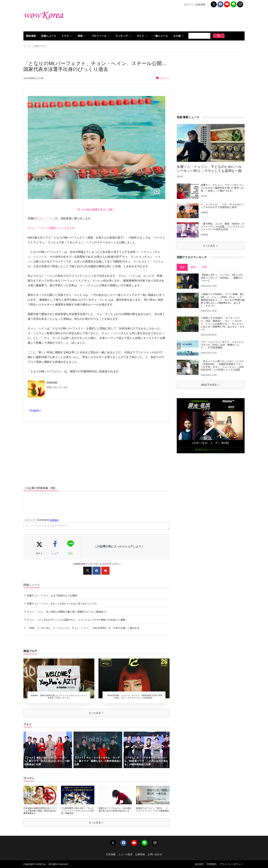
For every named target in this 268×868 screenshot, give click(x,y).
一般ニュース (160, 36)
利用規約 (212, 864)
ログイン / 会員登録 (195, 4)
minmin (52, 382)
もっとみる (96, 713)
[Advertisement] (172, 20)
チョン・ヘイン (45, 218)
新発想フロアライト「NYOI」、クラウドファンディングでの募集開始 (152, 809)
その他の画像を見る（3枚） (96, 210)
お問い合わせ (155, 854)
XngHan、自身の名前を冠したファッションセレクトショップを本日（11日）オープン (59, 697)
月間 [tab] (204, 267)
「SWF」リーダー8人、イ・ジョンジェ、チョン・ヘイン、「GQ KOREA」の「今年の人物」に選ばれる (83, 628)
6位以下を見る (211, 385)
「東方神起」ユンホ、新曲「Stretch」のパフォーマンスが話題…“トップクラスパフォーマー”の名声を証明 (223, 227)
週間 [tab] (193, 267)
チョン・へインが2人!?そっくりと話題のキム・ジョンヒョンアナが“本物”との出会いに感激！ (77, 620)
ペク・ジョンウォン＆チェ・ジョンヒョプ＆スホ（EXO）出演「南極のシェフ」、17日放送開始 (222, 345)
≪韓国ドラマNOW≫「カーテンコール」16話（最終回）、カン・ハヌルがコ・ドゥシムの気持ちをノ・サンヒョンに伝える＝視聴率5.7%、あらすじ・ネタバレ (223, 324)
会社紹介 (199, 864)
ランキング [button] (122, 36)
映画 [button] (80, 36)
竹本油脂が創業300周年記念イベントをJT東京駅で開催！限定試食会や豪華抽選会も (40, 811)
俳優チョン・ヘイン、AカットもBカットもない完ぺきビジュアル (62, 604)
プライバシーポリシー (231, 864)
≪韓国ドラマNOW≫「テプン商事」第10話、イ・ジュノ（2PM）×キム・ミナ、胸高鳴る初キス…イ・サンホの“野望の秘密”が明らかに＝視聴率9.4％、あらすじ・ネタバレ (223, 300)
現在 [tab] (182, 267)
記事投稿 (140, 854)
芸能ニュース (49, 36)
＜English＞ (35, 411)
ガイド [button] (140, 36)
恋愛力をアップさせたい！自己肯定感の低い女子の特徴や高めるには (115, 809)
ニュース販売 (125, 854)
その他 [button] (177, 36)
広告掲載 (111, 854)
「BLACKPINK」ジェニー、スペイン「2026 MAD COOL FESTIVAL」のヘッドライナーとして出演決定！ (134, 697)
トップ (27, 46)
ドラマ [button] (65, 36)
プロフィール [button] (99, 36)
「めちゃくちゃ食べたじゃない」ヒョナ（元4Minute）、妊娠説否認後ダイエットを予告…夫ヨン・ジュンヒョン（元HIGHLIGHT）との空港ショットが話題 (222, 365)
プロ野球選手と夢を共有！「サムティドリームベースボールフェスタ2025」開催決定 (78, 811)
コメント (163, 78)
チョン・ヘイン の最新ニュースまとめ (51, 228)
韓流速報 (31, 36)
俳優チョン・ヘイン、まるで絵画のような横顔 (52, 596)
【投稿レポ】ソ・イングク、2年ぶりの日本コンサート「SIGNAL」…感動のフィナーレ (222, 278)
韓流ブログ (41, 46)
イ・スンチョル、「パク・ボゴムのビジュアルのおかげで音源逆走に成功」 (222, 206)
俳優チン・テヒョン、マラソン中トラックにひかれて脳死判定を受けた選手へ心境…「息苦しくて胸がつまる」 (222, 188)
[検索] (199, 36)
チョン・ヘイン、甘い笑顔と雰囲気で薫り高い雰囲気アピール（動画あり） (68, 612)
